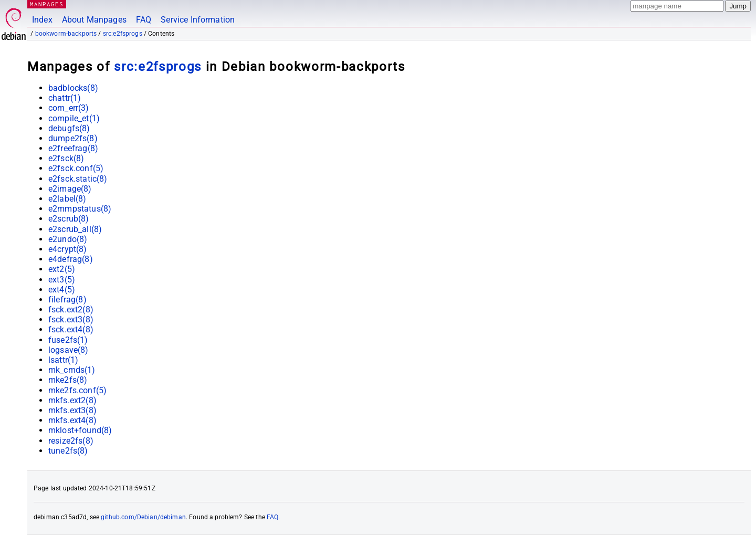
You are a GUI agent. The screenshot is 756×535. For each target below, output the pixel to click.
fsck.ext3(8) (71, 319)
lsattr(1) (63, 360)
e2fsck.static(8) (78, 179)
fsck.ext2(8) (71, 310)
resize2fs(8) (71, 441)
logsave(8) (69, 350)
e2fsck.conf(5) (76, 168)
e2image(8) (70, 189)
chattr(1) (65, 98)
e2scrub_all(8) (75, 229)
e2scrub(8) (69, 219)
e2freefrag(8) (73, 148)
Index (42, 20)
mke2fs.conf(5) (77, 390)
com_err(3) (69, 108)
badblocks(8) (73, 88)
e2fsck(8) (66, 158)
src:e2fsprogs (123, 34)
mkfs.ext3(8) (72, 410)
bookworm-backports (66, 34)
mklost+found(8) (80, 430)
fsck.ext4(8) (71, 329)
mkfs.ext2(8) (72, 400)
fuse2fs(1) (68, 340)
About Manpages (94, 20)
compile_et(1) (74, 118)
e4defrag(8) (71, 259)
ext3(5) (62, 280)
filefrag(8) (67, 300)
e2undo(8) (68, 239)
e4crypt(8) (68, 249)
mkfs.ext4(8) (72, 420)
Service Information (198, 20)
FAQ (144, 20)
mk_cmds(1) (72, 370)
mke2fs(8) (68, 380)
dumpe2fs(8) (73, 138)
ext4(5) (62, 290)
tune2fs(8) (68, 451)
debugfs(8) (69, 128)
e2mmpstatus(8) (80, 209)
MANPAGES (47, 4)
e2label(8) (67, 199)
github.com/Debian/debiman (143, 517)
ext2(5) (62, 269)
